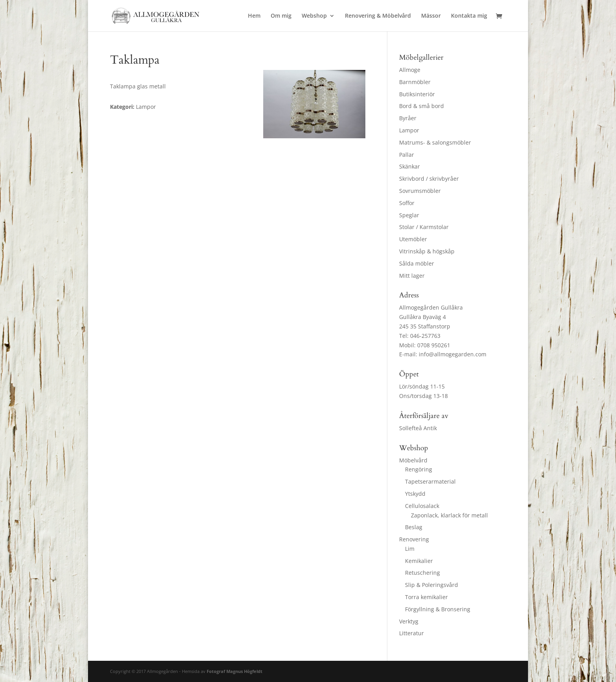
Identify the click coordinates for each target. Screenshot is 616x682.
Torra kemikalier (426, 597)
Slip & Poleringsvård (432, 585)
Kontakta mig (469, 16)
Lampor (409, 130)
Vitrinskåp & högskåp (427, 251)
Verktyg (409, 621)
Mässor (431, 16)
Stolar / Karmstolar (424, 227)
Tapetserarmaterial (430, 481)
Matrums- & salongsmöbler (435, 142)
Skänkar (410, 166)
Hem (254, 16)
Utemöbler (413, 239)
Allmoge (410, 70)
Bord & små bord (422, 106)
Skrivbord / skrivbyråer (429, 179)
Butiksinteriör (417, 94)
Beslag (414, 527)
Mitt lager (412, 276)
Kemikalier (419, 561)
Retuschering (423, 573)
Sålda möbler (417, 263)
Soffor (407, 203)
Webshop (314, 16)
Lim (410, 549)
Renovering (414, 539)
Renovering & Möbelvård (378, 16)
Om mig (281, 16)
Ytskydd (415, 494)
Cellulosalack (422, 506)
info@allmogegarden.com (453, 354)
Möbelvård (413, 460)
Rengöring (419, 469)
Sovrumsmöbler (420, 191)
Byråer (408, 118)
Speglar (409, 215)
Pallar (407, 155)
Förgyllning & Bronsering (438, 609)
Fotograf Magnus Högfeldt (235, 671)
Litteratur (412, 633)
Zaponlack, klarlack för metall (449, 515)
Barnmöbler (415, 82)
